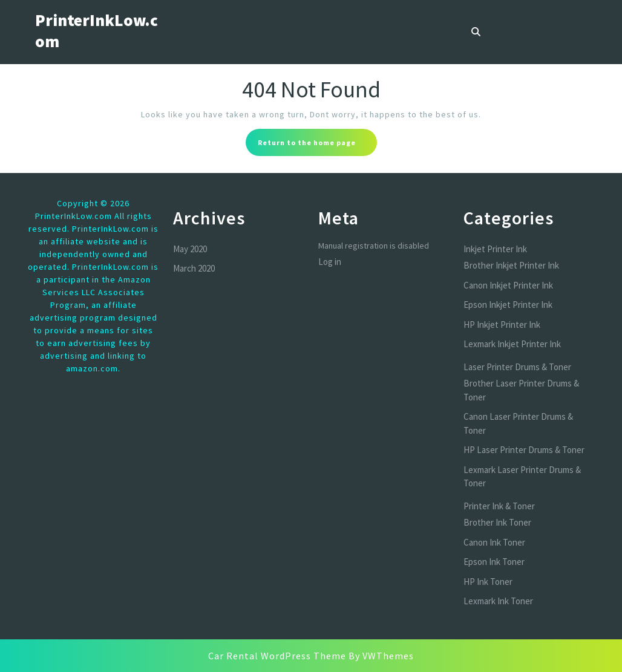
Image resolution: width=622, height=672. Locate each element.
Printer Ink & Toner (499, 506)
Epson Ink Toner (494, 562)
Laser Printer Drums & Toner (517, 367)
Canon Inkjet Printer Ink (508, 285)
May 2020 (190, 249)
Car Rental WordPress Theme (277, 656)
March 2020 (194, 268)
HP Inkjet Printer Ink (502, 325)
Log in (330, 262)
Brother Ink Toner (497, 522)
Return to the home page (317, 146)
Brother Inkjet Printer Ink (511, 265)
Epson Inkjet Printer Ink (508, 305)
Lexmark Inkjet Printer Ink (512, 344)
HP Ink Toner (488, 582)
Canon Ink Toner (494, 542)
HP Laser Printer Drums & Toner (524, 450)
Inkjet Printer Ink (495, 249)
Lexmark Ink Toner (498, 601)
